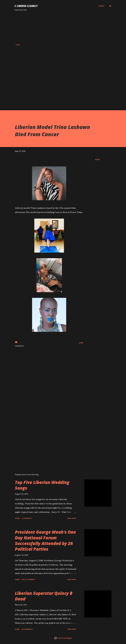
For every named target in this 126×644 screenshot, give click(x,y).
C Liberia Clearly (26, 6)
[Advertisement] (63, 27)
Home (18, 45)
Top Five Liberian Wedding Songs (42, 485)
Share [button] (97, 159)
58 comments (27, 629)
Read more (72, 518)
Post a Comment (29, 579)
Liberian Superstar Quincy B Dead (44, 596)
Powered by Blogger (63, 638)
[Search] (101, 6)
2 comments (27, 518)
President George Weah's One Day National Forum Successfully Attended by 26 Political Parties (45, 540)
